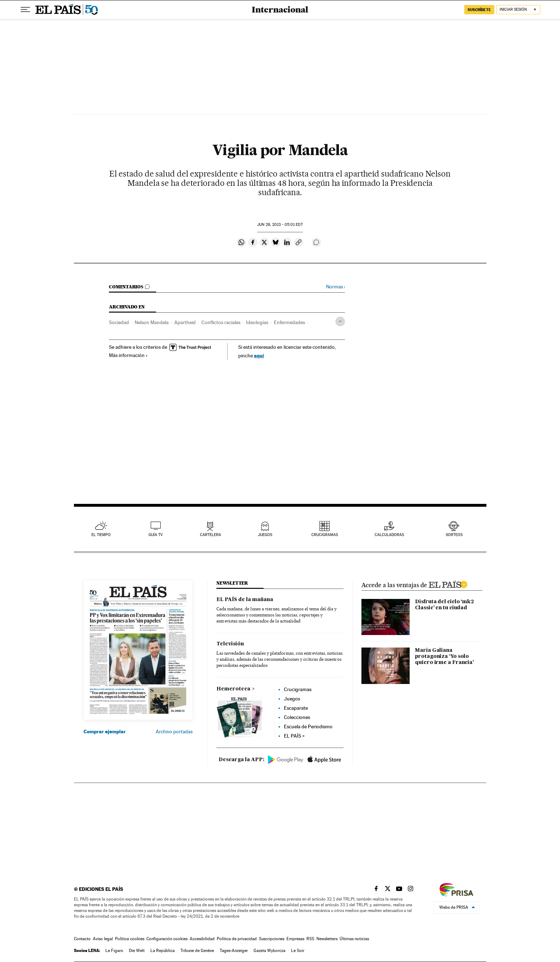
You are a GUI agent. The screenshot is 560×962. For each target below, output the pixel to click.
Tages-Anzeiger (234, 951)
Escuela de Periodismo (308, 727)
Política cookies (130, 939)
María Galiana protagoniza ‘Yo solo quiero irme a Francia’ (444, 656)
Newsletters (327, 939)
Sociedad (119, 322)
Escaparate (296, 708)
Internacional (280, 10)
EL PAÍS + (294, 736)
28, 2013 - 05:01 (280, 225)
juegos (265, 535)
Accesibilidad (202, 939)
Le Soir (298, 951)
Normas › (336, 287)
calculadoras (389, 535)
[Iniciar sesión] (518, 10)
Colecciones (297, 717)
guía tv (156, 535)
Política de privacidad (237, 939)
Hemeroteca (233, 689)
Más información (128, 355)
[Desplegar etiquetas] (340, 321)
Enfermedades (289, 322)
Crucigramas (325, 535)
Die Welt (137, 951)
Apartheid (185, 322)
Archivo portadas (174, 732)
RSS (310, 939)
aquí (259, 355)
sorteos (454, 535)
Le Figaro (114, 951)
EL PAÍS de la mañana (245, 600)
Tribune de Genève (197, 951)
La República (162, 951)
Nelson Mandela (152, 322)
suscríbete (479, 10)
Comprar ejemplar (105, 732)
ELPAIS (448, 584)
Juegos (292, 699)
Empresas (295, 939)
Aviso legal (103, 939)
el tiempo (101, 535)
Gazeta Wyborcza (269, 951)
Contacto (82, 939)
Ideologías (257, 322)
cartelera (211, 535)
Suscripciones (272, 939)
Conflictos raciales (221, 322)
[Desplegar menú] (25, 10)
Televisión (230, 644)
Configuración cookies (167, 939)
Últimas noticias (354, 939)
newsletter (232, 583)
